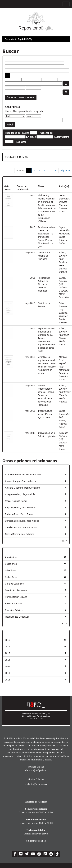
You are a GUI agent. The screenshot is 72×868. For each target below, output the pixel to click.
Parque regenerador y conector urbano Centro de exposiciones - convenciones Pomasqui (46, 395)
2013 (7, 680)
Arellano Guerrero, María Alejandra (22, 488)
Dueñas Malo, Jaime (63, 446)
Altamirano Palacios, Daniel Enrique (23, 475)
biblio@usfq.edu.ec (36, 841)
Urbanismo (10, 570)
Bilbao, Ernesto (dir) (63, 256)
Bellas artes (11, 564)
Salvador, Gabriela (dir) (64, 436)
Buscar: (9, 59)
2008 (7, 666)
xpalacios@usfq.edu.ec (36, 784)
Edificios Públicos (14, 604)
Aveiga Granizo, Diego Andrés (20, 494)
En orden (31, 137)
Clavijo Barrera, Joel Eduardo (20, 534)
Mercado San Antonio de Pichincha (44, 256)
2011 (7, 673)
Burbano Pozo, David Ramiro (20, 514)
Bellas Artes (11, 577)
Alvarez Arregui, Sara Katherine (21, 481)
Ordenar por (47, 133)
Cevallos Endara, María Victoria (21, 527)
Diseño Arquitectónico (16, 590)
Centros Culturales (14, 584)
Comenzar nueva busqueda (21, 97)
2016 (7, 647)
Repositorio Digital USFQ (18, 39)
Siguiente (65, 170)
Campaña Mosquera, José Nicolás (22, 521)
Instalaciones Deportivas (17, 617)
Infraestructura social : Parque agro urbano (45, 414)
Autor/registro (61, 137)
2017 (7, 653)
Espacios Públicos (14, 610)
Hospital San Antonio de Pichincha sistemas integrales (44, 284)
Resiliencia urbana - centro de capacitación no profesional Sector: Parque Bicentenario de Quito (47, 237)
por (7, 66)
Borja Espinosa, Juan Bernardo (21, 508)
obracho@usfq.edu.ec (36, 770)
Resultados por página (17, 133)
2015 (7, 640)
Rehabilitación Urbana (16, 597)
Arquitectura (11, 557)
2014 (7, 660)
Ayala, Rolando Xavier (16, 501)
